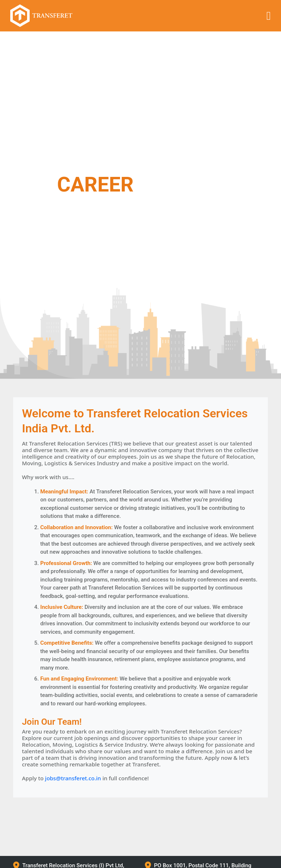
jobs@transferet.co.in (73, 778)
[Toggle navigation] (269, 16)
